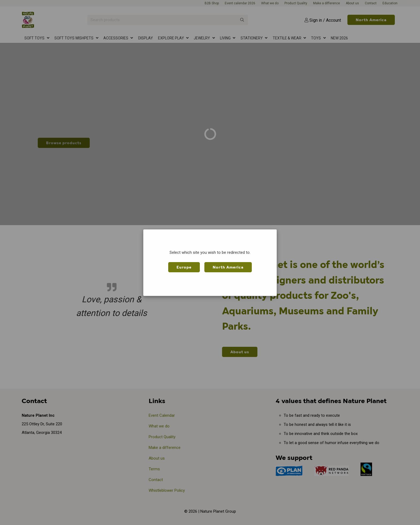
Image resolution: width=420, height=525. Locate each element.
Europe (184, 267)
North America (228, 267)
